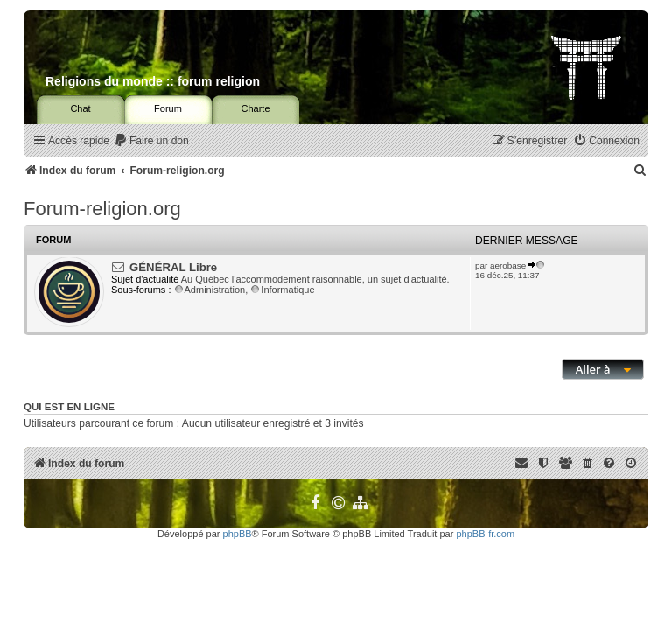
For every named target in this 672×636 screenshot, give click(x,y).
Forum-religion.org (102, 209)
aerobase (508, 266)
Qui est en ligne (69, 407)
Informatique (282, 290)
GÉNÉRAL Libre (173, 267)
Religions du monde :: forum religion (153, 81)
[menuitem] (151, 141)
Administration (210, 290)
